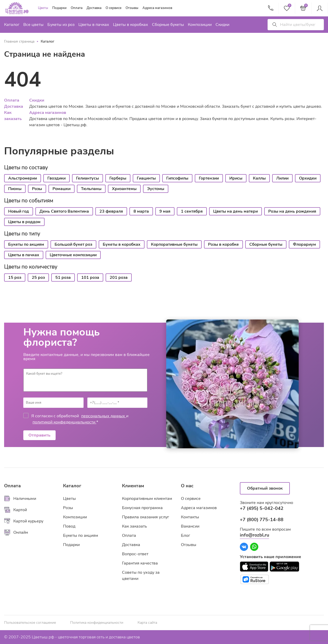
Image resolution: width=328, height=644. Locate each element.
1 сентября (192, 211)
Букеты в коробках (122, 244)
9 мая (165, 211)
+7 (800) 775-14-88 (262, 520)
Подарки (59, 8)
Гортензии (209, 178)
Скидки (222, 25)
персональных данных (104, 416)
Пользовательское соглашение (30, 623)
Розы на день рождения (292, 211)
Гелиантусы (88, 178)
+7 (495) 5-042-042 (262, 508)
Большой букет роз (73, 244)
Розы (37, 189)
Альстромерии (23, 178)
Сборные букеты (168, 25)
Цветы (43, 8)
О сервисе (114, 8)
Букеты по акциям (26, 244)
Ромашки (61, 189)
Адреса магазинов (157, 8)
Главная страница (19, 41)
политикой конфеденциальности (64, 422)
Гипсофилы (177, 178)
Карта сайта (147, 623)
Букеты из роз (61, 25)
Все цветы (33, 25)
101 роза (90, 278)
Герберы (118, 178)
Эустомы (156, 189)
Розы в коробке (223, 244)
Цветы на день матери (235, 211)
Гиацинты (146, 178)
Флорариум (304, 244)
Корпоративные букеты (174, 244)
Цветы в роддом (24, 222)
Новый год (19, 211)
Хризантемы (124, 189)
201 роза (119, 278)
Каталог (12, 25)
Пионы (15, 189)
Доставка (94, 8)
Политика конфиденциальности (97, 623)
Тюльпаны (91, 189)
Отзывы (132, 8)
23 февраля (111, 211)
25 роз (38, 278)
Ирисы (236, 178)
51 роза (63, 278)
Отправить (39, 435)
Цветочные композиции (73, 255)
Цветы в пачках (94, 25)
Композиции (200, 25)
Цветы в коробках (131, 25)
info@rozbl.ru (254, 535)
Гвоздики (57, 178)
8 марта (141, 211)
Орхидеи (308, 178)
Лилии (282, 178)
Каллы (259, 178)
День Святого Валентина (64, 211)
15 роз (15, 278)
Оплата (77, 8)
